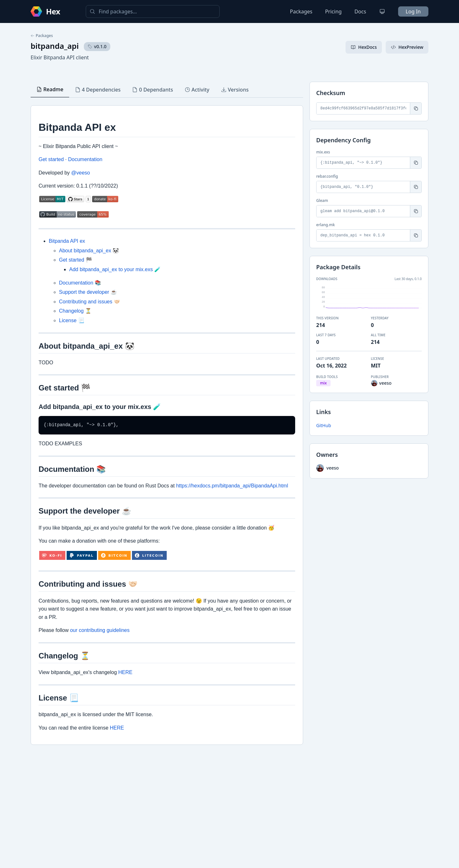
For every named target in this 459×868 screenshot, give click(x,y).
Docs (360, 11)
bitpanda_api (55, 46)
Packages (301, 11)
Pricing (333, 11)
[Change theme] (382, 11)
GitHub (324, 425)
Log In (413, 11)
